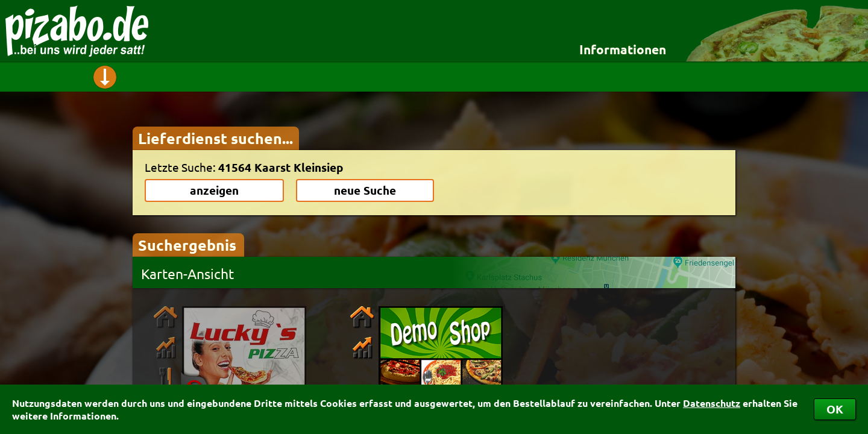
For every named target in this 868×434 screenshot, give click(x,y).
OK (835, 409)
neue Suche (365, 190)
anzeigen (214, 190)
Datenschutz (712, 403)
